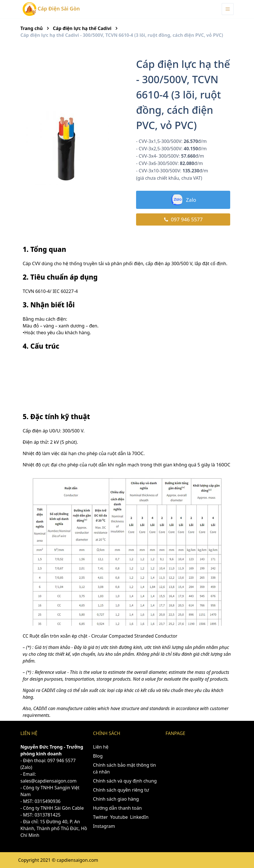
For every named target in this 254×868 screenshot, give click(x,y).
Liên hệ (101, 747)
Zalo (183, 200)
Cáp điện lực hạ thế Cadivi (82, 28)
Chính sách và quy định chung (125, 781)
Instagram (104, 826)
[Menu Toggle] (228, 9)
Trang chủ (32, 28)
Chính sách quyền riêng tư (121, 790)
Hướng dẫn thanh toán (117, 808)
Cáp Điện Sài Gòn (51, 9)
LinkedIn (139, 817)
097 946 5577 (183, 219)
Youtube (119, 817)
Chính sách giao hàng (116, 799)
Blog (98, 756)
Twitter (100, 817)
